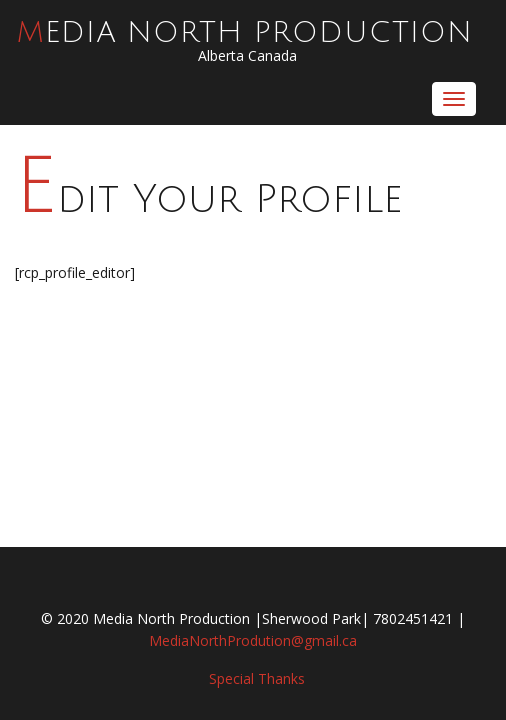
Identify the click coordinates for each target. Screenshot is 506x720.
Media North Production (245, 33)
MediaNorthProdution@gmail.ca (253, 640)
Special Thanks (257, 678)
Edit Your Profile (209, 199)
